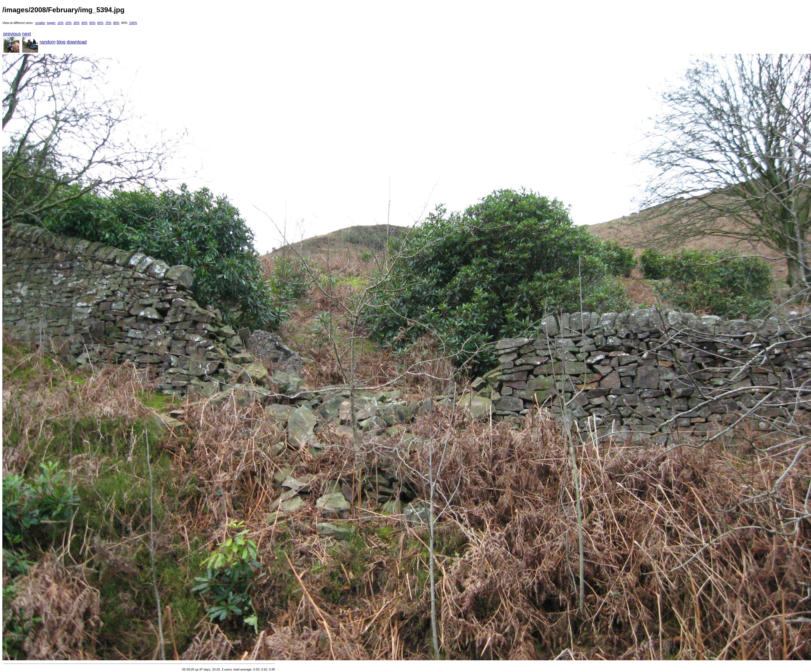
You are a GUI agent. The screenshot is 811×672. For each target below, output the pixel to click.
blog (61, 42)
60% (100, 23)
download (77, 42)
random (47, 42)
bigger (51, 23)
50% (92, 23)
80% (116, 23)
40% (84, 23)
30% (76, 23)
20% (68, 23)
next (26, 34)
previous (12, 34)
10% (60, 23)
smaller (40, 23)
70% (108, 23)
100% (133, 23)
